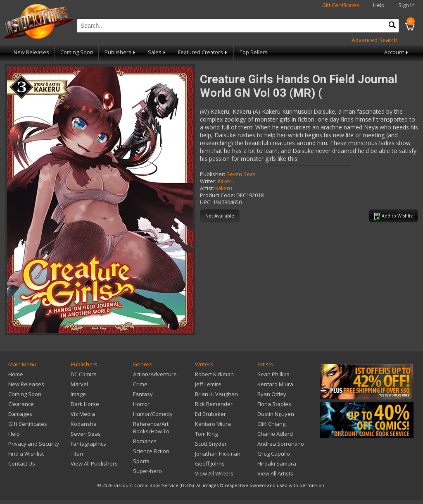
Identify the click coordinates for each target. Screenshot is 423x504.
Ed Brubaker (210, 414)
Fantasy (143, 394)
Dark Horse (85, 404)
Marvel (79, 384)
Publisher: (213, 174)
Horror (141, 404)
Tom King (206, 434)
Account (397, 52)
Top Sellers (254, 52)
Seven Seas (241, 174)
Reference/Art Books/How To (151, 428)
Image (78, 394)
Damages (20, 414)
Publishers (121, 52)
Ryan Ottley (272, 394)
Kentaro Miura (213, 424)
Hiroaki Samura (277, 463)
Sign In (406, 5)
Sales (157, 52)
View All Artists (275, 473)
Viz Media (83, 414)
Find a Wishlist (26, 454)
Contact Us (22, 463)
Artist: (207, 188)
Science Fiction (151, 451)
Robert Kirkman (214, 374)
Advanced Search (374, 40)
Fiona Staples (274, 404)
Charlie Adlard (275, 434)
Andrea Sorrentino (281, 444)
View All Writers (214, 473)
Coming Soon (77, 52)
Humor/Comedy (153, 414)
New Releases (31, 52)
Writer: (208, 181)
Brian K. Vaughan (216, 394)
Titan (77, 454)
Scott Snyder (211, 444)
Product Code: (217, 195)
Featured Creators (203, 52)
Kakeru (226, 181)
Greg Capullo (274, 454)
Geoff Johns (210, 463)
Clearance (21, 404)
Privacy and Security (34, 444)
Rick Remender (214, 404)
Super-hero (147, 471)
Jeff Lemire (208, 384)
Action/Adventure (155, 374)
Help (379, 5)
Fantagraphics (88, 444)
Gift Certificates (341, 5)
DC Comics (84, 374)
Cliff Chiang (271, 424)
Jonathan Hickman (218, 454)
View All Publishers (94, 463)
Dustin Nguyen (276, 414)
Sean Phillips (273, 374)
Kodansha (84, 424)
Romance (145, 441)
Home (16, 374)
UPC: (206, 202)
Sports (141, 461)
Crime (140, 384)
